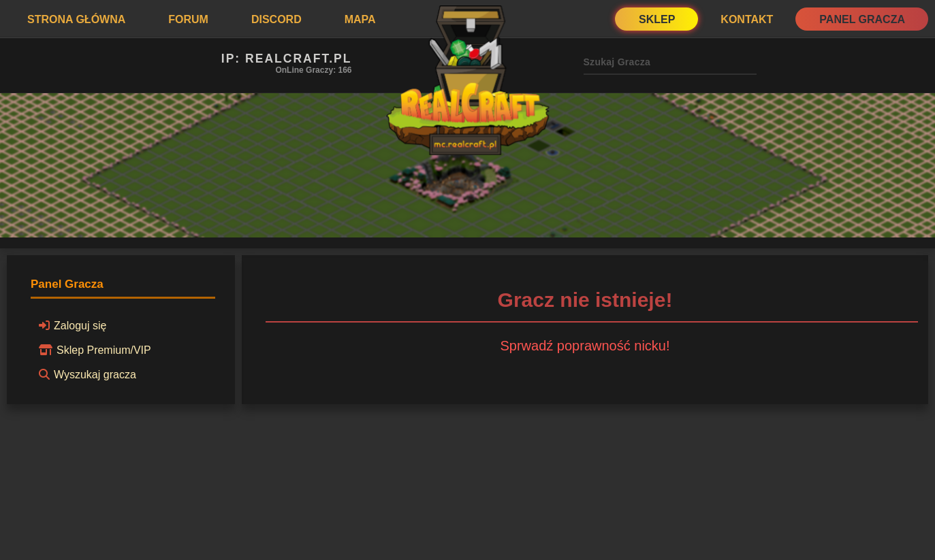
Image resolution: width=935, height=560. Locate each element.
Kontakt (747, 19)
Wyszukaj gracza (85, 374)
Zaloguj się (70, 325)
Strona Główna (76, 19)
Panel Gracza (862, 19)
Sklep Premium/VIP (93, 350)
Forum (188, 19)
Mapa (360, 19)
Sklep (657, 19)
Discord (276, 19)
